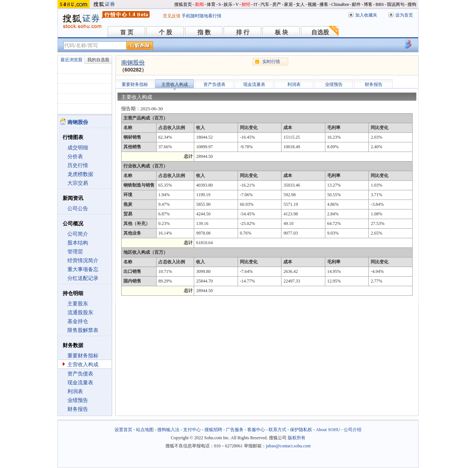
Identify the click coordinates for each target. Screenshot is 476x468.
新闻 (199, 4)
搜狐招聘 (213, 430)
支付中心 (192, 430)
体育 (211, 4)
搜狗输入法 (168, 430)
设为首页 (404, 15)
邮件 (356, 4)
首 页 (127, 32)
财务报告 (78, 409)
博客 (368, 4)
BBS (380, 4)
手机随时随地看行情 (202, 16)
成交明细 (78, 148)
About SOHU (328, 430)
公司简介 (78, 234)
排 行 (243, 32)
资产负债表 (80, 374)
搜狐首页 (183, 4)
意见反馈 (172, 16)
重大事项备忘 (83, 269)
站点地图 (145, 430)
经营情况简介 (83, 261)
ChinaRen (340, 4)
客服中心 (256, 430)
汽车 (265, 4)
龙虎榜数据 (80, 174)
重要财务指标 (83, 356)
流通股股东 (80, 313)
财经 (246, 4)
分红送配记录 (83, 278)
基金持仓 (78, 321)
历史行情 (78, 165)
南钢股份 (133, 63)
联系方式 (277, 430)
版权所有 (297, 438)
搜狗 (412, 4)
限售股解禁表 (83, 330)
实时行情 (271, 62)
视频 (312, 4)
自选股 (320, 32)
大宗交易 (78, 183)
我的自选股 (98, 60)
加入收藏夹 (366, 15)
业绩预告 (78, 400)
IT (255, 4)
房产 (277, 4)
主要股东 (78, 304)
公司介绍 (353, 430)
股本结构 (78, 243)
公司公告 (78, 209)
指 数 (204, 32)
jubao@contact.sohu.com (288, 446)
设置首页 (123, 430)
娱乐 (228, 4)
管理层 (75, 252)
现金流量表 (80, 383)
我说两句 (396, 4)
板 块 (281, 32)
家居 (288, 4)
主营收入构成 (83, 365)
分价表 (75, 157)
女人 (300, 4)
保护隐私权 (301, 430)
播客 (324, 4)
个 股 (165, 32)
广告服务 (235, 430)
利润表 (75, 391)
